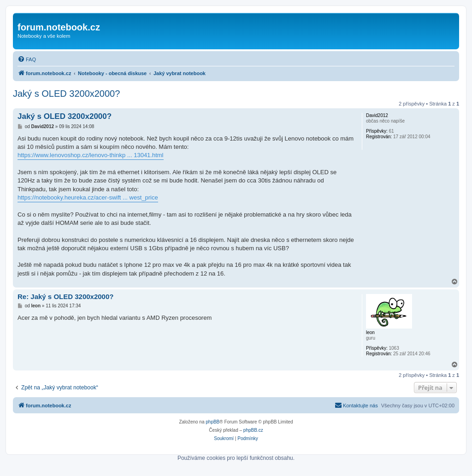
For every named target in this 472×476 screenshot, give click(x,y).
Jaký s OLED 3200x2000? (66, 94)
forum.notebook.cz (59, 27)
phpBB (212, 422)
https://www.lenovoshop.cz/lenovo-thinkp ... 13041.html (91, 155)
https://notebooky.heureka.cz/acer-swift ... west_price (88, 197)
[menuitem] (27, 59)
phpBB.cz (253, 430)
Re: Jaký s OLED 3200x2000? (65, 297)
